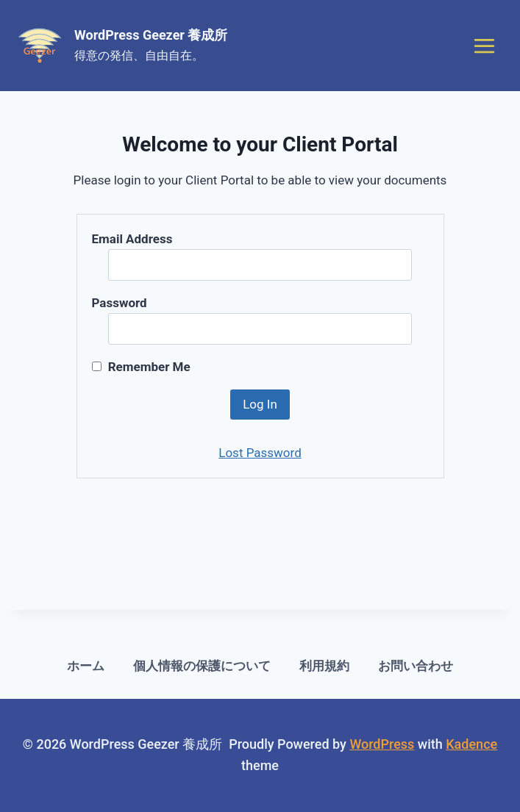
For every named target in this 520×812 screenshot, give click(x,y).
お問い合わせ (416, 666)
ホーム (86, 666)
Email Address (132, 239)
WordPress (382, 744)
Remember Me (141, 367)
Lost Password (260, 453)
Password (120, 303)
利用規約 (324, 666)
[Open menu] (484, 46)
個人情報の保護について (202, 666)
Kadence (471, 744)
